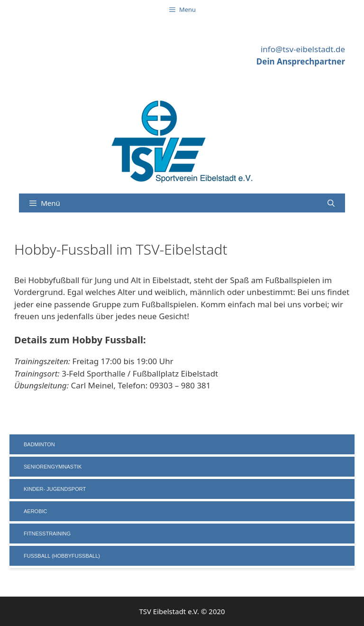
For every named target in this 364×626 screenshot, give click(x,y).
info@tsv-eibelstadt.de (303, 49)
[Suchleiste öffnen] (331, 203)
